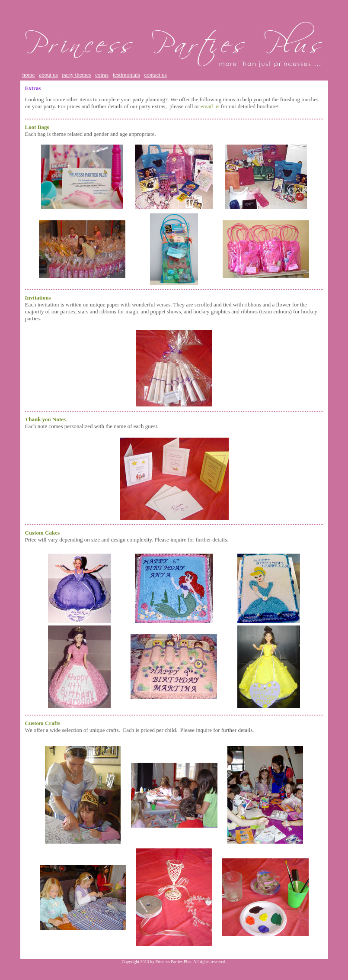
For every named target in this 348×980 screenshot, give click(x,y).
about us (48, 75)
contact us (156, 75)
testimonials (126, 75)
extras (102, 75)
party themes (77, 75)
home (29, 75)
